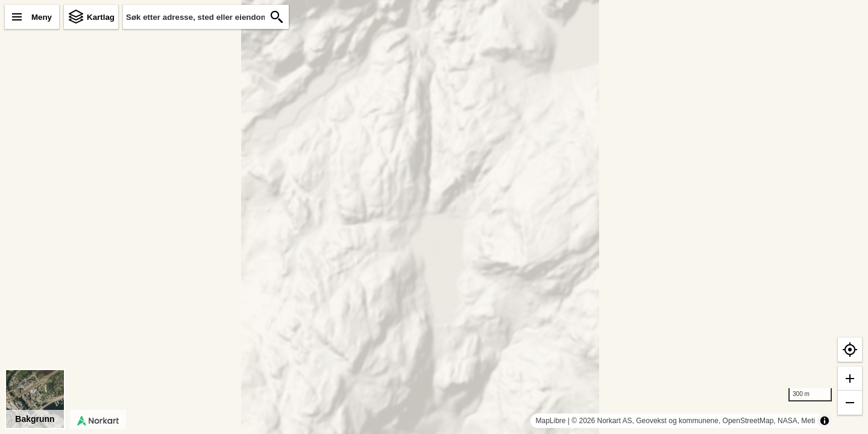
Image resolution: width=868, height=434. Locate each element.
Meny (42, 17)
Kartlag (101, 17)
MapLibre (550, 421)
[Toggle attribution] (825, 421)
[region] (434, 217)
